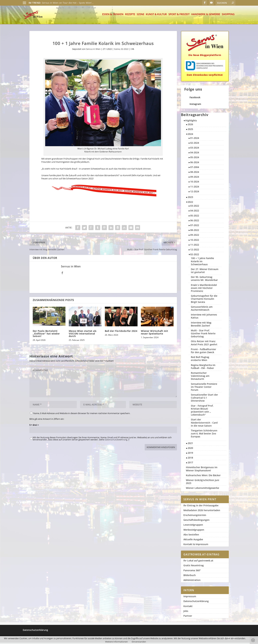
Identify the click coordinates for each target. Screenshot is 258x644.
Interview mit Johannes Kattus (204, 317)
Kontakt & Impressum (196, 546)
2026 (190, 126)
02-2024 (195, 144)
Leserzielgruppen (193, 526)
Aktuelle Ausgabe (193, 541)
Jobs (186, 612)
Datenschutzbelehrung (116, 441)
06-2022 (195, 222)
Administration (192, 581)
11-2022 (195, 246)
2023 (190, 198)
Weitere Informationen (116, 642)
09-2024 (195, 178)
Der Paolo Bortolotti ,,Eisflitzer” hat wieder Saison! (46, 335)
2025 (190, 130)
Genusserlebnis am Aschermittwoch (202, 310)
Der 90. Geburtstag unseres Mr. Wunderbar (204, 280)
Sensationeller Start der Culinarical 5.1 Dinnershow (204, 399)
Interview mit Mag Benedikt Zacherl (201, 325)
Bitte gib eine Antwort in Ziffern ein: (47, 420)
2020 (190, 449)
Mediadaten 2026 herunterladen (202, 512)
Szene (140, 16)
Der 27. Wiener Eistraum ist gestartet (205, 272)
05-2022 (195, 217)
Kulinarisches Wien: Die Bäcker (203, 477)
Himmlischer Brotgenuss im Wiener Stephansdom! (202, 470)
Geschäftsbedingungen (196, 521)
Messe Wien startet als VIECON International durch (83, 335)
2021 (190, 444)
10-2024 (195, 183)
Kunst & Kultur (156, 16)
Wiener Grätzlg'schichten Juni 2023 (203, 483)
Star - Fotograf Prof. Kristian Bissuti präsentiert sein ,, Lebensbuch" (202, 412)
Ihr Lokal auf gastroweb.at (198, 562)
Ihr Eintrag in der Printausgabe (201, 507)
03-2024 (195, 149)
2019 (190, 454)
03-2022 (195, 207)
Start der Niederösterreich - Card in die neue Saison (204, 424)
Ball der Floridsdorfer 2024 (121, 332)
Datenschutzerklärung (196, 602)
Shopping (228, 16)
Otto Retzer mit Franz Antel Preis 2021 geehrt (204, 344)
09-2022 (195, 236)
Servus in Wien (93, 50)
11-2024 (195, 188)
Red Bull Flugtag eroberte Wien (200, 360)
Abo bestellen (191, 536)
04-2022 (195, 212)
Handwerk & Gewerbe (206, 16)
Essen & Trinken (113, 16)
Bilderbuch (190, 576)
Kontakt (188, 607)
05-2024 (195, 159)
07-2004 (195, 168)
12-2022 (195, 251)
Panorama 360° (192, 572)
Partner (188, 617)
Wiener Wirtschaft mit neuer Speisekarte (155, 333)
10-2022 (195, 241)
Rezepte (130, 16)
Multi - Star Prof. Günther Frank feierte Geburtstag (203, 335)
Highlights (191, 122)
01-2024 (195, 139)
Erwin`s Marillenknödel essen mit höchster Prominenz (204, 289)
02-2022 (125, 50)
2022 (190, 203)
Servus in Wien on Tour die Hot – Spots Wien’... (68, 3)
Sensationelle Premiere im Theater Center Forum (204, 388)
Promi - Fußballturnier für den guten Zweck (204, 352)
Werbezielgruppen (194, 531)
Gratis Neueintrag (194, 567)
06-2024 (195, 164)
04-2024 (195, 154)
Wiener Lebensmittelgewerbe (203, 489)
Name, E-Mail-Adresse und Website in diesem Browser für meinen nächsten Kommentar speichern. (82, 414)
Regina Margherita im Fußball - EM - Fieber (203, 368)
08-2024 (195, 173)
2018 (190, 459)
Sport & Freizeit (179, 16)
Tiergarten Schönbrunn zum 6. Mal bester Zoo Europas (204, 435)
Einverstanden (139, 642)
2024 (190, 135)
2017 (190, 464)
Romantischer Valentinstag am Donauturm (200, 377)
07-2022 (195, 227)
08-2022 (195, 231)
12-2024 (195, 193)
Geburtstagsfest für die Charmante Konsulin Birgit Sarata (204, 300)
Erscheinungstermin (195, 516)
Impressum (190, 598)
